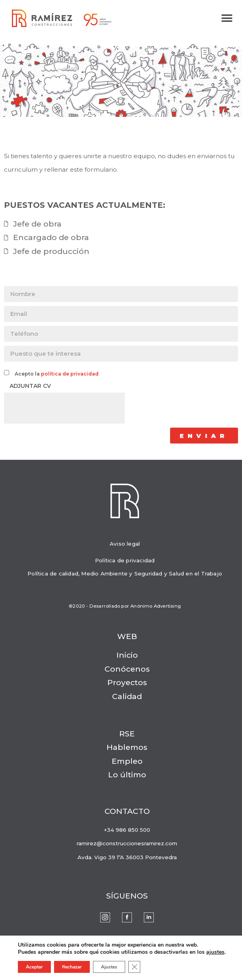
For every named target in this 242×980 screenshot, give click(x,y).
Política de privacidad (125, 560)
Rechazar (72, 967)
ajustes (215, 952)
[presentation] (64, 408)
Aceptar (34, 967)
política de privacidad (70, 374)
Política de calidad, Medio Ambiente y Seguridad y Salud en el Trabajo (125, 573)
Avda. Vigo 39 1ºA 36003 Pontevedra (127, 857)
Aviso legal (125, 544)
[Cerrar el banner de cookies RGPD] (134, 967)
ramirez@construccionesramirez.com (127, 843)
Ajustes (109, 967)
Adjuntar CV (29, 386)
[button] (227, 18)
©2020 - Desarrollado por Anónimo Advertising (125, 606)
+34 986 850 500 (127, 830)
